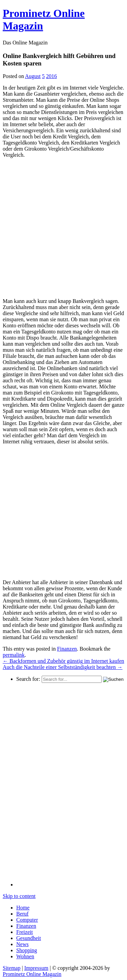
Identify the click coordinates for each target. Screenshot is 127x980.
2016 (51, 76)
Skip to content (19, 896)
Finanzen (67, 649)
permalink (14, 655)
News (22, 944)
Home (23, 908)
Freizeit (25, 932)
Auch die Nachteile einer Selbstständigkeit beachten (63, 667)
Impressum (36, 968)
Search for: (28, 679)
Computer (27, 920)
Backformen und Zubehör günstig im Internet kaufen (63, 661)
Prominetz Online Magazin (32, 974)
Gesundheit (29, 938)
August (33, 76)
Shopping (27, 950)
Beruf (22, 914)
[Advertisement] (63, 227)
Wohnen (25, 956)
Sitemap (12, 968)
